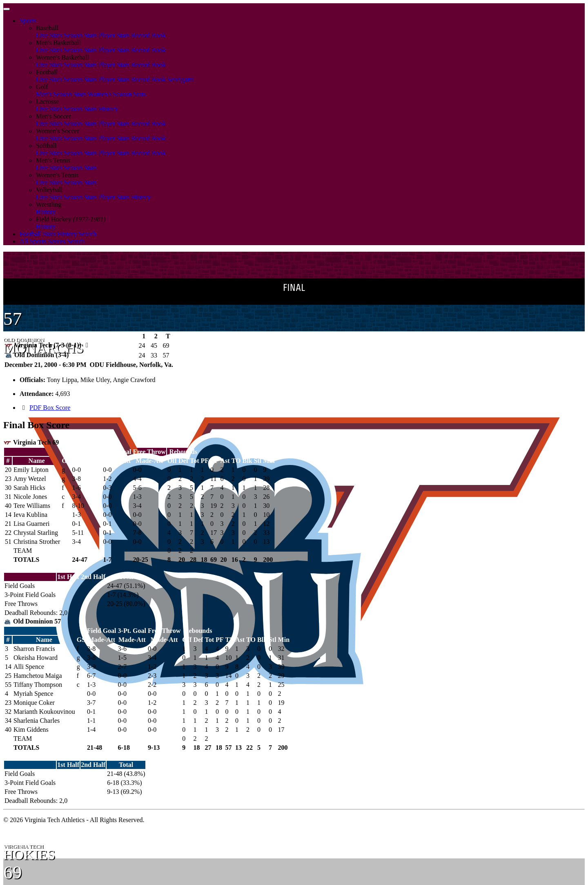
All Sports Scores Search (52, 241)
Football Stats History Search (58, 234)
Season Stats (80, 35)
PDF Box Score (50, 408)
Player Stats (114, 35)
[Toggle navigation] (7, 9)
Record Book (148, 35)
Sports (28, 21)
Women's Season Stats (117, 94)
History (108, 109)
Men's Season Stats (61, 94)
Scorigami (181, 79)
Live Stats (49, 35)
